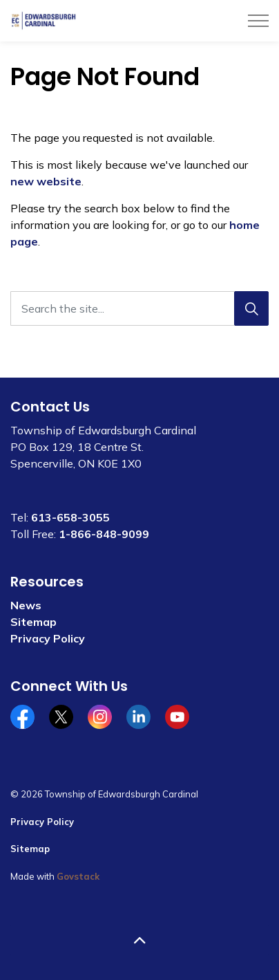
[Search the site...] (139, 308)
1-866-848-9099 (104, 534)
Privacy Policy (48, 638)
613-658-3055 (70, 517)
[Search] (251, 308)
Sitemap (33, 622)
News (26, 605)
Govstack (78, 876)
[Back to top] (139, 940)
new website (46, 181)
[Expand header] (258, 21)
